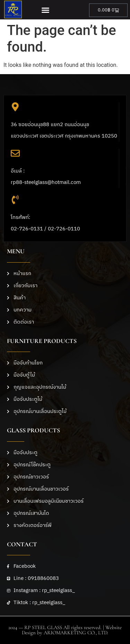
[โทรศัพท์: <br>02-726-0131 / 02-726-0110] (15, 200)
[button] (46, 10)
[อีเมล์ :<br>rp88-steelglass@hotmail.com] (15, 153)
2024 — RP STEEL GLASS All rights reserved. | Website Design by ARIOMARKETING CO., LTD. (65, 630)
